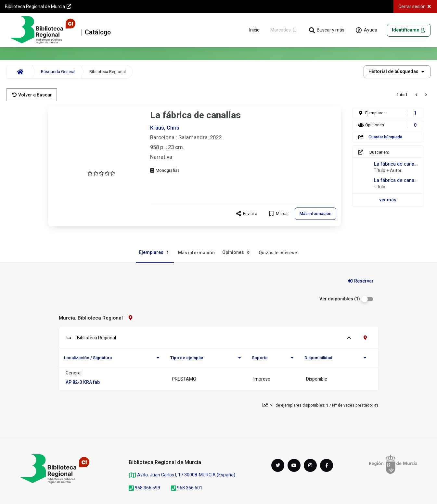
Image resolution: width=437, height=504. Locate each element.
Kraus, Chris (165, 128)
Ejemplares (155, 253)
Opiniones (237, 253)
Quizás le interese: (278, 253)
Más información (196, 253)
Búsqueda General (58, 72)
